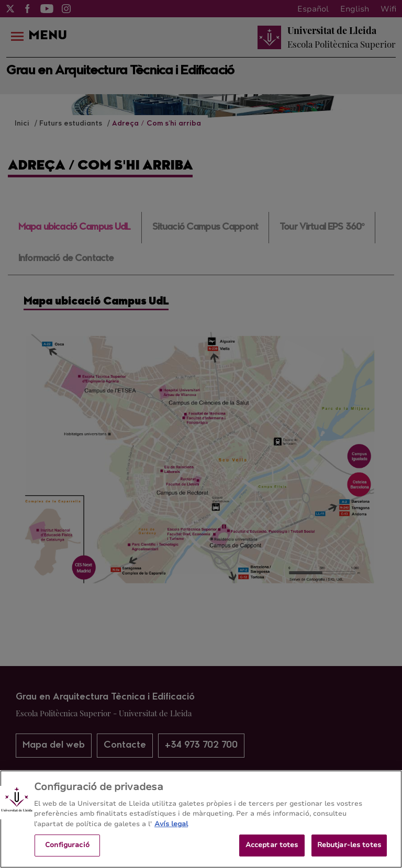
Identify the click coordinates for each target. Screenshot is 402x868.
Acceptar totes (272, 845)
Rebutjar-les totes (349, 845)
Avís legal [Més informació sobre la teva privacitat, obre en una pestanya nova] (171, 824)
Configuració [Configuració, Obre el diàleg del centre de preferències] (67, 845)
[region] (201, 819)
